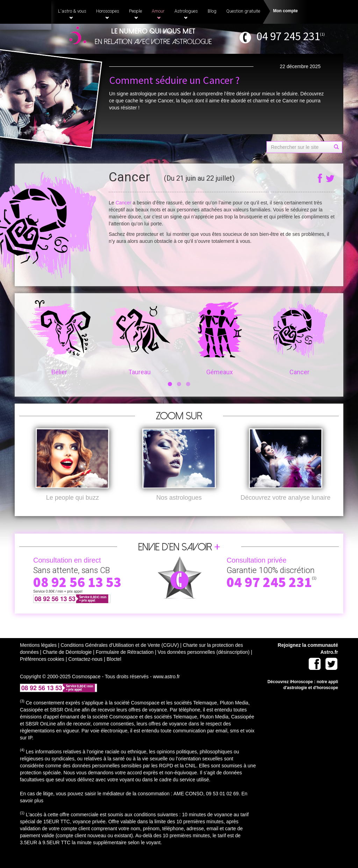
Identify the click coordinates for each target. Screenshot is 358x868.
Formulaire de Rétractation (125, 664)
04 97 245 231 (288, 36)
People (135, 14)
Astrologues (186, 14)
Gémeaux (219, 338)
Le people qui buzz (73, 509)
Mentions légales (38, 657)
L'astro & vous (72, 14)
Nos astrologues (179, 509)
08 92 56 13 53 (77, 594)
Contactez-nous (85, 671)
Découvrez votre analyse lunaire (285, 509)
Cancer (123, 203)
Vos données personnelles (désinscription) (204, 664)
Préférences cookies (42, 671)
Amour (158, 14)
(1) (322, 34)
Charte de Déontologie (67, 664)
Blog (212, 11)
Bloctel (114, 671)
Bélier (59, 338)
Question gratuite (243, 11)
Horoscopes (108, 14)
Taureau (139, 338)
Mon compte (285, 11)
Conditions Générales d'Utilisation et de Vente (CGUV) (120, 657)
